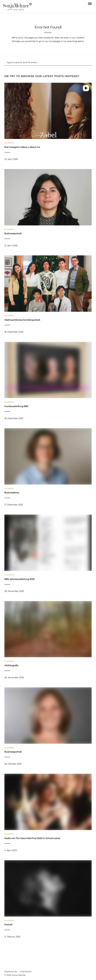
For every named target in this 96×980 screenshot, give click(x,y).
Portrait (8, 925)
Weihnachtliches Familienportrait (22, 320)
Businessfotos (12, 493)
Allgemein (9, 143)
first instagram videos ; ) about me (22, 147)
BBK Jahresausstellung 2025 (19, 579)
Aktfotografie (11, 665)
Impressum (26, 971)
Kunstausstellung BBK (16, 406)
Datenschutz (11, 971)
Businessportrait (13, 233)
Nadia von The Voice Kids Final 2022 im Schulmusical (32, 838)
